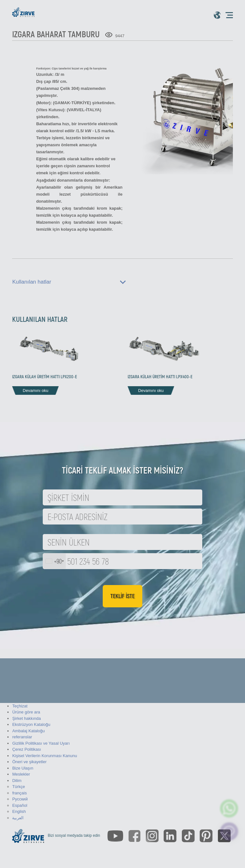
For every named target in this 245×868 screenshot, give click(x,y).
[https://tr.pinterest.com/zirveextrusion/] (206, 836)
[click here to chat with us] (229, 831)
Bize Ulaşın (23, 768)
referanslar (22, 737)
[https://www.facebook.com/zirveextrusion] (134, 836)
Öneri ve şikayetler (29, 762)
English (19, 811)
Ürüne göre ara (26, 712)
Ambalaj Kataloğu (28, 731)
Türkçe (19, 787)
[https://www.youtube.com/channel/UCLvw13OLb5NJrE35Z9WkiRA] (115, 836)
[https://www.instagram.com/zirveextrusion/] (152, 836)
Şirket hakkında (26, 718)
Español (20, 805)
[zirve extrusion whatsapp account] (229, 808)
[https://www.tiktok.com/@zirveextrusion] (188, 836)
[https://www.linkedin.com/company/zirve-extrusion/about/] (170, 836)
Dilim (17, 781)
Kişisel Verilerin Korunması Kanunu (45, 756)
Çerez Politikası (26, 749)
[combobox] (54, 561)
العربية (18, 818)
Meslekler (21, 774)
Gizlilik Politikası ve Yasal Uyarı (41, 743)
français (19, 793)
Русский (20, 799)
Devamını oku (35, 391)
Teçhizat (20, 706)
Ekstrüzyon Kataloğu (31, 724)
